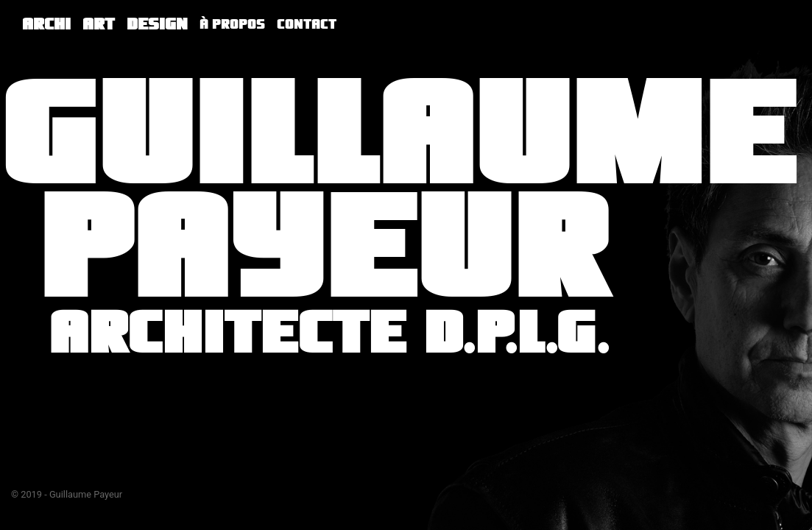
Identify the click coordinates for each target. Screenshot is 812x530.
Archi (46, 24)
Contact (307, 24)
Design (157, 24)
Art (99, 24)
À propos (232, 24)
